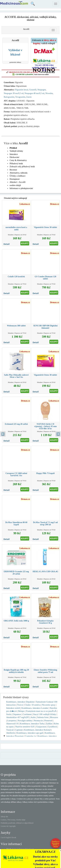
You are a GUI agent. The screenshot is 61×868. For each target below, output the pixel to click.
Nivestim (49, 93)
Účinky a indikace (18, 176)
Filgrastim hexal (22, 90)
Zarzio (29, 97)
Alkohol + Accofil (18, 182)
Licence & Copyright (8, 826)
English (8, 837)
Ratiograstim (9, 97)
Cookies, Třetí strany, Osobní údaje (13, 820)
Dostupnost (15, 179)
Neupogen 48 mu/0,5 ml (34, 93)
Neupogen (42, 90)
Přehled (13, 148)
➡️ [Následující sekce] (58, 434)
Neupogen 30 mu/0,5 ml (14, 93)
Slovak (14, 837)
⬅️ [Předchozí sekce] (3, 434)
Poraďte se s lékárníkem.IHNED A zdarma (56, 844)
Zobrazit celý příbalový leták (22, 167)
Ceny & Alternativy (18, 160)
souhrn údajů (15, 185)
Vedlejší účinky (16, 151)
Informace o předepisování (21, 188)
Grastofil (33, 90)
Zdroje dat (4, 817)
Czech (3, 837)
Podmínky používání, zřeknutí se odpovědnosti (17, 823)
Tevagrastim (20, 97)
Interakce (14, 154)
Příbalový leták (16, 163)
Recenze (13, 170)
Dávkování (14, 157)
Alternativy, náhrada (18, 173)
